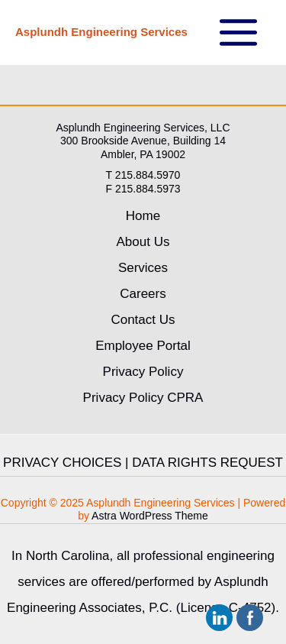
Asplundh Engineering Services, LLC (143, 128)
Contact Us (143, 320)
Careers (143, 294)
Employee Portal (143, 346)
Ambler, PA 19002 (143, 154)
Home (143, 216)
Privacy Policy (143, 372)
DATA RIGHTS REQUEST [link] (207, 463)
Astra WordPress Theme (150, 516)
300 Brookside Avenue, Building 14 (143, 141)
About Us (143, 242)
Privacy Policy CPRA (143, 398)
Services (143, 268)
